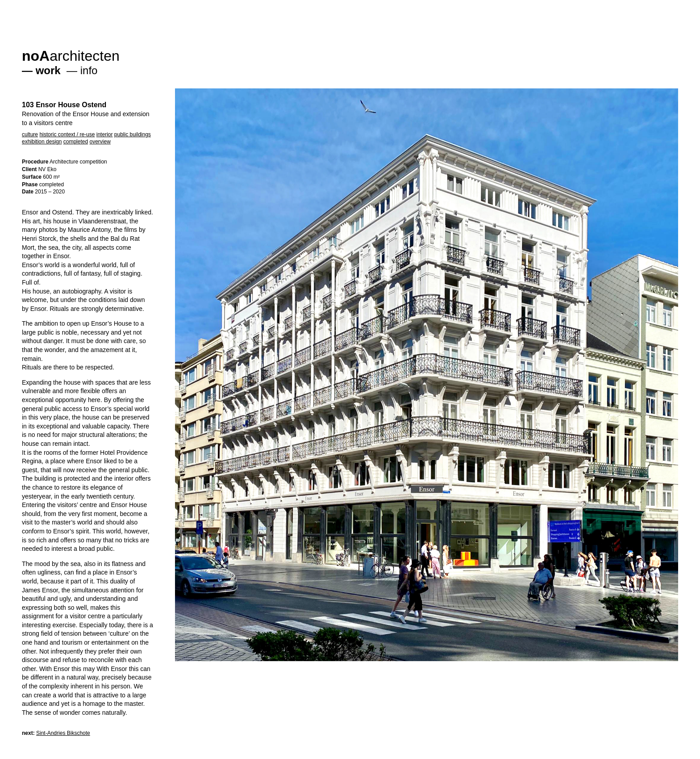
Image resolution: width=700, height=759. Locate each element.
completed (76, 142)
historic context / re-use (67, 134)
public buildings (133, 134)
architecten (71, 56)
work (48, 70)
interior (105, 134)
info (89, 70)
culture (30, 134)
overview (100, 142)
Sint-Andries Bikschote (63, 733)
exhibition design (42, 142)
